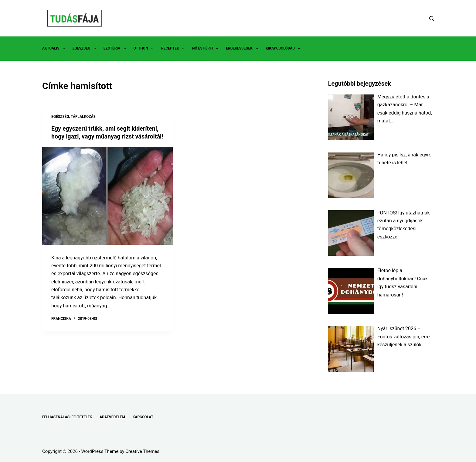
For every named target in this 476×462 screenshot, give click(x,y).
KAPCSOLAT (143, 417)
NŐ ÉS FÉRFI (206, 49)
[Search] (432, 18)
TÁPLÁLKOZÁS (83, 117)
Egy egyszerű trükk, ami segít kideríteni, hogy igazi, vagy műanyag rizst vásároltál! (106, 136)
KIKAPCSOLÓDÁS (284, 49)
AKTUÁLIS (55, 49)
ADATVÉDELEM (112, 417)
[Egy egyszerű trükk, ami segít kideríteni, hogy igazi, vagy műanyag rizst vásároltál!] (107, 203)
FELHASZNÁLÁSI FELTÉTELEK (67, 417)
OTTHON (145, 49)
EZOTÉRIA (116, 49)
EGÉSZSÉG (85, 49)
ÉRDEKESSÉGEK (243, 49)
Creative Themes (142, 451)
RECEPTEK (174, 49)
